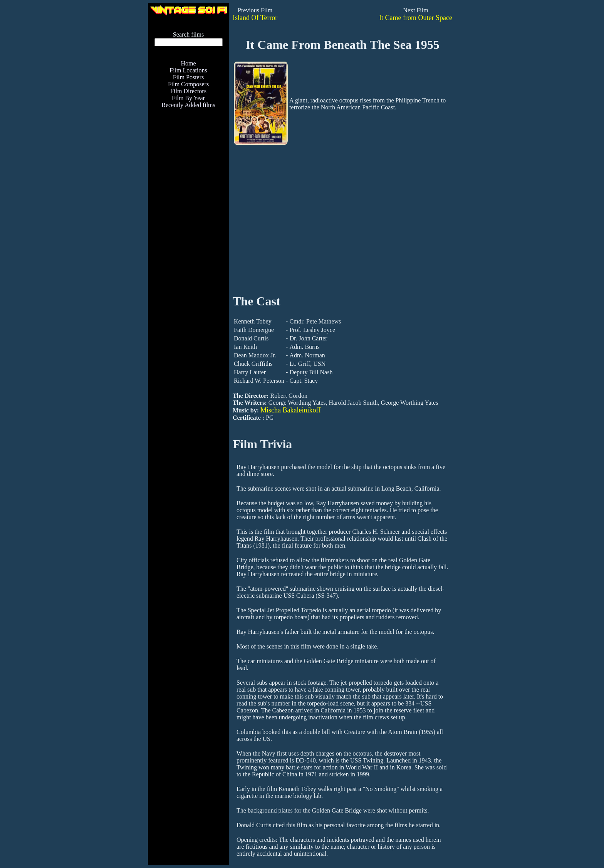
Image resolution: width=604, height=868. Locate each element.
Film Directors (188, 91)
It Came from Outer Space (416, 18)
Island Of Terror (255, 18)
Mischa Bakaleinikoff (290, 410)
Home (188, 63)
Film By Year (188, 98)
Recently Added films (188, 105)
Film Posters (188, 77)
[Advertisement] (188, 276)
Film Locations (188, 70)
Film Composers (188, 84)
